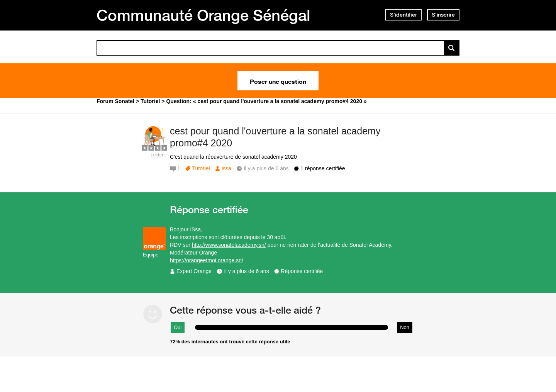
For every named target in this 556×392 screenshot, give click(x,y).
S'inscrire (443, 15)
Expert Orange (194, 271)
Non (405, 327)
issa (226, 168)
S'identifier (403, 15)
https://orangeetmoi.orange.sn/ (207, 260)
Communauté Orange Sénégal (203, 15)
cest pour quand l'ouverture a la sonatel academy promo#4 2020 (275, 137)
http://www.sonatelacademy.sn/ (229, 245)
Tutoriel (201, 168)
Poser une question (278, 81)
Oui (178, 327)
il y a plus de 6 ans (247, 271)
